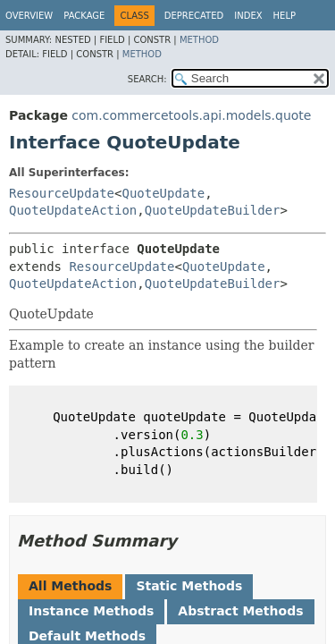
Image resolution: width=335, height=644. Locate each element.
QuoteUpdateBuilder (213, 210)
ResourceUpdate (62, 193)
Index (248, 16)
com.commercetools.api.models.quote (191, 115)
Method (199, 40)
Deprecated (194, 16)
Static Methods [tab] (189, 586)
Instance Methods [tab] (91, 611)
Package (84, 16)
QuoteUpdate (163, 193)
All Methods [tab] (70, 586)
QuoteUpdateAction (73, 210)
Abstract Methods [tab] (240, 611)
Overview (29, 16)
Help (285, 16)
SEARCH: (147, 79)
